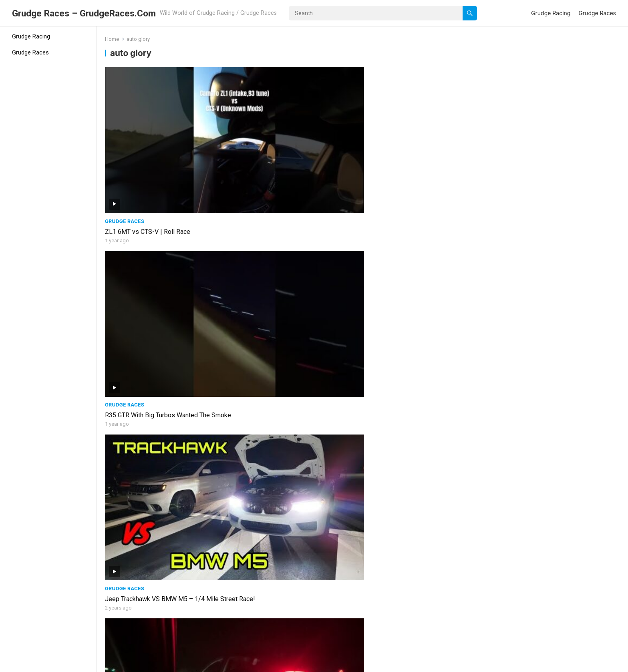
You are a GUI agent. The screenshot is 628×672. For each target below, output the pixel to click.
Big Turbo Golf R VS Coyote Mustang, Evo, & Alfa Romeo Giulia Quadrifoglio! (297, 507)
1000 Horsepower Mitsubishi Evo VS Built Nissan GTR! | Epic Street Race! (425, 392)
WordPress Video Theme (155, 663)
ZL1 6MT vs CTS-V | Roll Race (148, 156)
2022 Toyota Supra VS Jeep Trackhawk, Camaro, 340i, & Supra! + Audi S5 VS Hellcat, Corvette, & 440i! (558, 280)
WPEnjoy (205, 663)
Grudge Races (597, 13)
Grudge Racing (551, 13)
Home (112, 39)
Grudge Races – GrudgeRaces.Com (84, 13)
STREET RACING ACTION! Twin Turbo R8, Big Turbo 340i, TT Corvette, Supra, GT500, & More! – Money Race (297, 280)
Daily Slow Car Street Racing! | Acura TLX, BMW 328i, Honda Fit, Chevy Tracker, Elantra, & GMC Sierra (167, 512)
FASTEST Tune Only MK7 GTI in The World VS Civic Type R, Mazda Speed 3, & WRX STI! (164, 280)
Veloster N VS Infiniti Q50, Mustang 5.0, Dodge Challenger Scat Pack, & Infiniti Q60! (165, 624)
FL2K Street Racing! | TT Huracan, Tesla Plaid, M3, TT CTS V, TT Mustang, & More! (554, 507)
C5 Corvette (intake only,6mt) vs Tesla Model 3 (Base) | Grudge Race (549, 160)
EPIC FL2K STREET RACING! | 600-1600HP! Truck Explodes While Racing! (420, 507)
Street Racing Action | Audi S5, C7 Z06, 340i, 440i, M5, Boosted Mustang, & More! (297, 392)
